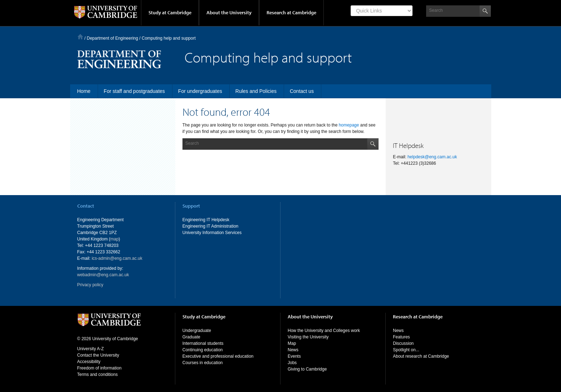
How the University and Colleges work (324, 331)
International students (203, 343)
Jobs (292, 363)
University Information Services (212, 233)
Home (80, 37)
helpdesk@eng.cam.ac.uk (432, 157)
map (114, 239)
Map (292, 343)
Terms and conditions (97, 374)
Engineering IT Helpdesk (206, 220)
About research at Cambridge (421, 356)
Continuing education (203, 350)
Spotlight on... (406, 350)
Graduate (191, 337)
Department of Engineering (113, 38)
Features (401, 337)
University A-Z (91, 349)
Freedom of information (99, 368)
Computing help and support (169, 38)
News (293, 350)
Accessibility (89, 362)
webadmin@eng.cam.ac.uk (103, 275)
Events (294, 356)
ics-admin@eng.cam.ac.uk (117, 258)
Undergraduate (197, 331)
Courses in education (203, 363)
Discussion (403, 343)
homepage (349, 125)
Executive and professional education (218, 356)
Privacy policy (90, 285)
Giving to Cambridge (307, 369)
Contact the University (98, 355)
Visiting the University (308, 337)
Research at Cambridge (291, 13)
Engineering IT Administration (211, 226)
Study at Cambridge (170, 13)
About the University (229, 13)
